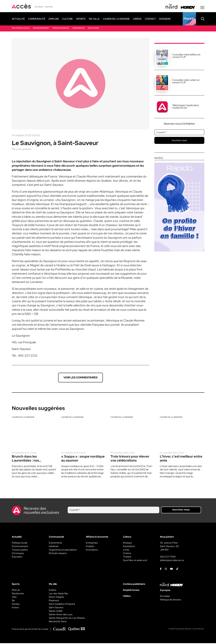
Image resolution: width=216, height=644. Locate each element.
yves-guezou (24, 150)
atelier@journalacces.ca (172, 561)
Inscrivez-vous (179, 141)
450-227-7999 (168, 558)
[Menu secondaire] (202, 8)
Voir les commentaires (80, 378)
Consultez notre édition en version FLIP (186, 56)
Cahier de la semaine (23, 418)
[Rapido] (189, 19)
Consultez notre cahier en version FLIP (186, 82)
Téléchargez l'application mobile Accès (185, 107)
